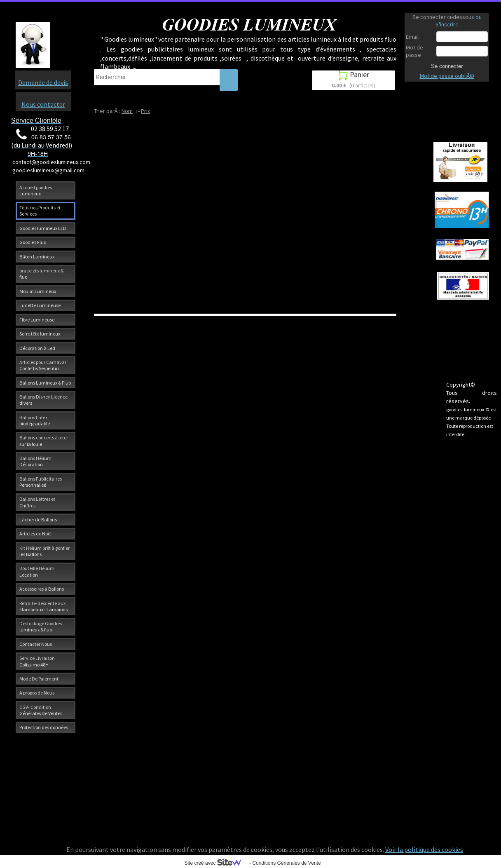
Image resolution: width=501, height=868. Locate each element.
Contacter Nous (36, 644)
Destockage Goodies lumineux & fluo (41, 626)
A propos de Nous (37, 693)
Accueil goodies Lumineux (36, 190)
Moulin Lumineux (38, 291)
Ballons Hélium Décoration (35, 461)
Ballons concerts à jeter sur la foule (44, 441)
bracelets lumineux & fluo (41, 274)
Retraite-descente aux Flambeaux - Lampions (43, 606)
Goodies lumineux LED (43, 228)
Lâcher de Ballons (38, 520)
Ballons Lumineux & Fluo (45, 383)
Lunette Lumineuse (40, 305)
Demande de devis (43, 82)
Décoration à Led (37, 348)
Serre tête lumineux (40, 334)
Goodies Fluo (33, 242)
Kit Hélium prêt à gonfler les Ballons (44, 551)
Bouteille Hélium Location (37, 571)
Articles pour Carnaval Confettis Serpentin (43, 365)
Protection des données (44, 727)
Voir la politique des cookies (424, 849)
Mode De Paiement (39, 679)
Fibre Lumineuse (37, 320)
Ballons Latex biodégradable (35, 420)
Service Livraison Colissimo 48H (37, 661)
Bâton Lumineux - (38, 257)
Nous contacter (43, 104)
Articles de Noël (35, 534)
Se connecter (447, 66)
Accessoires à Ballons (42, 589)
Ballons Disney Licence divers (43, 400)
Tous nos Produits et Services (40, 211)
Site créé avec (216, 863)
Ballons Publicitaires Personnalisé (41, 482)
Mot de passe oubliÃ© (447, 76)
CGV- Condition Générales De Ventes (41, 710)
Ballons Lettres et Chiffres (37, 502)
